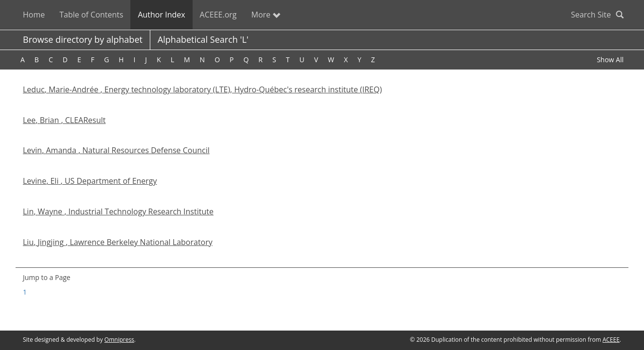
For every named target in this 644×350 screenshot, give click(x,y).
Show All (610, 60)
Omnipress (119, 340)
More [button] (266, 15)
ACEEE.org (218, 15)
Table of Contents (91, 15)
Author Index (161, 15)
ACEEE (611, 340)
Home (34, 15)
